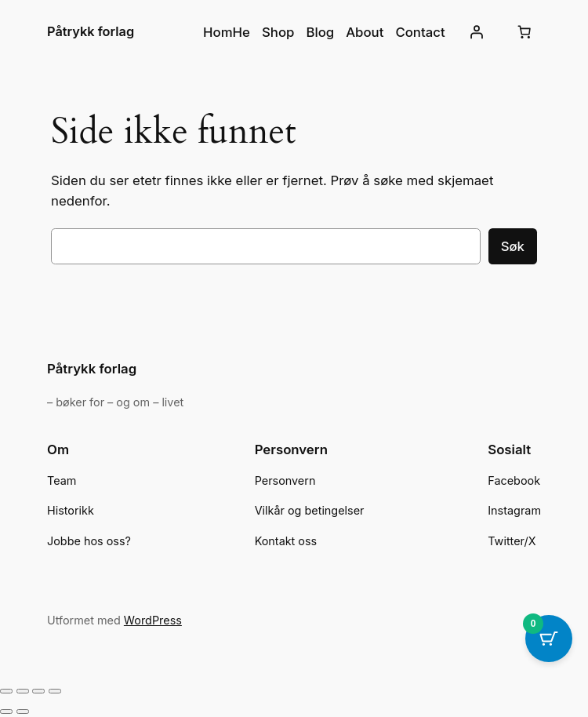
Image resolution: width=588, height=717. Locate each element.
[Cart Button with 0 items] (549, 639)
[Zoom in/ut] (6, 691)
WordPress (153, 620)
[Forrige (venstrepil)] (6, 712)
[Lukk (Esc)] (55, 691)
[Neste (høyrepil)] (23, 712)
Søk (513, 246)
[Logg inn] (477, 32)
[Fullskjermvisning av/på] (23, 691)
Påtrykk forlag (91, 31)
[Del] (38, 691)
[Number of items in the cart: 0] (524, 32)
